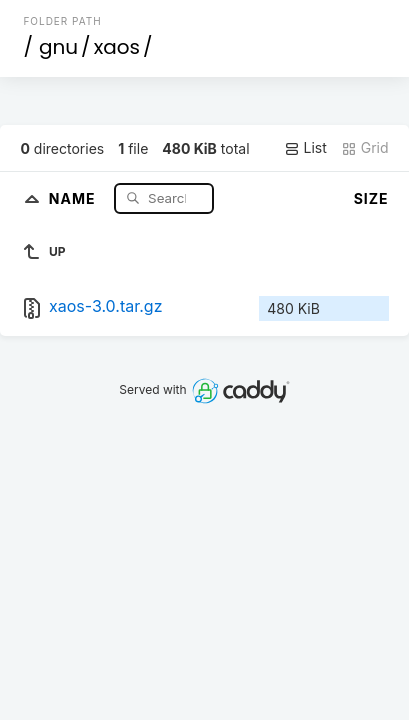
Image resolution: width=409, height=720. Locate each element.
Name (74, 197)
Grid (365, 148)
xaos (117, 47)
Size (371, 198)
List (305, 148)
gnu (58, 47)
